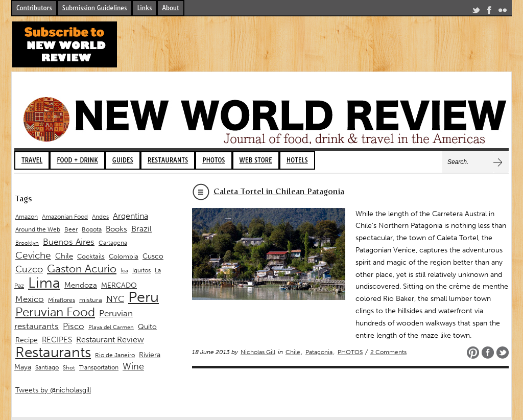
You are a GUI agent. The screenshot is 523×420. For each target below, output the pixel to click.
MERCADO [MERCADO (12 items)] (119, 285)
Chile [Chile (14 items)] (64, 256)
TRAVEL (32, 160)
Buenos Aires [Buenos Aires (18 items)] (69, 242)
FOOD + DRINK (77, 160)
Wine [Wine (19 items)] (133, 366)
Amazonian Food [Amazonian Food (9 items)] (65, 217)
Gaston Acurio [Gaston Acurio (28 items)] (82, 269)
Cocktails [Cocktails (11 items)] (91, 256)
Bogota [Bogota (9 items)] (92, 229)
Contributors (34, 8)
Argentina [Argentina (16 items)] (130, 216)
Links (144, 8)
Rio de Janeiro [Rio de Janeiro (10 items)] (115, 355)
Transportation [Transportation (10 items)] (99, 367)
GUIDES (123, 160)
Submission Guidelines (95, 8)
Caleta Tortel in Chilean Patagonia (279, 191)
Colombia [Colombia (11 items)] (124, 256)
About (170, 8)
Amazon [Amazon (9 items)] (27, 217)
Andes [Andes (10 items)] (100, 216)
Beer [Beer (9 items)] (71, 229)
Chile (293, 352)
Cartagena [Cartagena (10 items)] (113, 242)
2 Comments (388, 352)
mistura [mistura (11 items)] (91, 300)
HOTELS (297, 160)
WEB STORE (256, 160)
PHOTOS (213, 160)
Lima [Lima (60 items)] (44, 283)
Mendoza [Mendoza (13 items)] (81, 285)
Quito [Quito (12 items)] (147, 327)
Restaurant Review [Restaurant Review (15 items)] (110, 340)
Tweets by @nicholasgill (53, 390)
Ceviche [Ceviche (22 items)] (33, 255)
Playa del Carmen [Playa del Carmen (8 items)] (111, 327)
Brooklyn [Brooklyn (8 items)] (27, 243)
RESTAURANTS (168, 160)
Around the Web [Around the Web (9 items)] (38, 229)
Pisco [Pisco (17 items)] (74, 326)
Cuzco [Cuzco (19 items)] (29, 269)
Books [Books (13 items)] (116, 229)
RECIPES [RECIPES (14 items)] (57, 340)
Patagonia (319, 352)
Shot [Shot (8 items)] (69, 368)
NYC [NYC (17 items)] (115, 299)
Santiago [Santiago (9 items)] (47, 367)
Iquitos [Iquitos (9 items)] (141, 270)
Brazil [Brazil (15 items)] (141, 229)
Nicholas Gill (258, 352)
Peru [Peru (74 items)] (144, 297)
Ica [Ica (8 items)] (124, 271)
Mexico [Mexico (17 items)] (30, 299)
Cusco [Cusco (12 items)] (153, 256)
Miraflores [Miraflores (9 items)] (62, 300)
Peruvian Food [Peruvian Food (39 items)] (55, 312)
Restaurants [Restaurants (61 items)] (53, 352)
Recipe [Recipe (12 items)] (27, 340)
